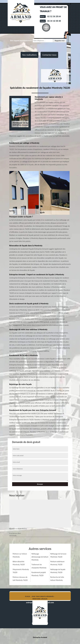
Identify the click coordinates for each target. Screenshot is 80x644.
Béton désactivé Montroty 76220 (19, 563)
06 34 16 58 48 (54, 21)
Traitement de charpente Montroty (39, 566)
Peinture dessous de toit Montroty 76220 (20, 579)
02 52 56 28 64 (54, 16)
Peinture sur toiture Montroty (20, 555)
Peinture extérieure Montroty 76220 (57, 563)
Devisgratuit (46, 27)
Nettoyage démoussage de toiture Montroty (40, 557)
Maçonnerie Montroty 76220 (21, 571)
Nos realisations (29, 55)
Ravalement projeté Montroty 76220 (39, 574)
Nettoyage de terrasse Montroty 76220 (58, 555)
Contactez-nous (49, 55)
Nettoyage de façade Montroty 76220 (58, 571)
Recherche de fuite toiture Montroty (57, 579)
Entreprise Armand (40, 637)
